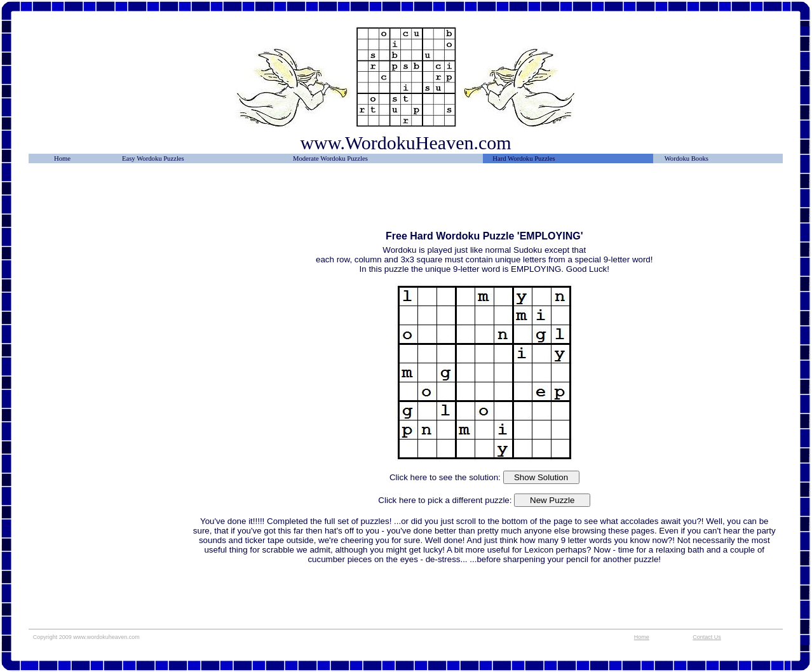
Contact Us (707, 637)
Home (62, 158)
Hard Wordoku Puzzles (524, 158)
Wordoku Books (687, 158)
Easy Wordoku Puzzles (153, 158)
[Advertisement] (110, 201)
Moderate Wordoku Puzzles (330, 158)
